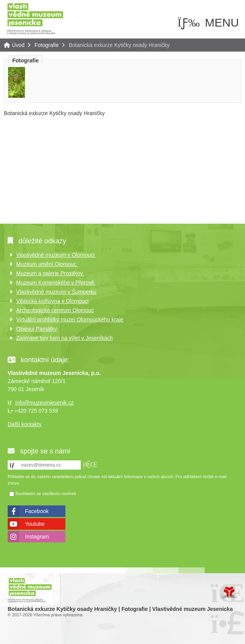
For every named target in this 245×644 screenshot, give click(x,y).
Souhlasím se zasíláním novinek (46, 493)
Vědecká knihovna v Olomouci (52, 301)
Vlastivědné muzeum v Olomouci (56, 255)
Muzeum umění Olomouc (47, 264)
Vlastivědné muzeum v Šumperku (56, 292)
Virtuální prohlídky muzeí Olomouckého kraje (70, 319)
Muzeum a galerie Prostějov (50, 273)
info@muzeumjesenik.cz (45, 403)
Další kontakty (25, 424)
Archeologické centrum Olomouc (55, 310)
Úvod (35, 18)
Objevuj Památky (37, 329)
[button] (90, 464)
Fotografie (47, 45)
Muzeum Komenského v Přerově (56, 283)
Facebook (37, 511)
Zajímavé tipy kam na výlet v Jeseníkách (64, 338)
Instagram (37, 537)
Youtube (35, 524)
